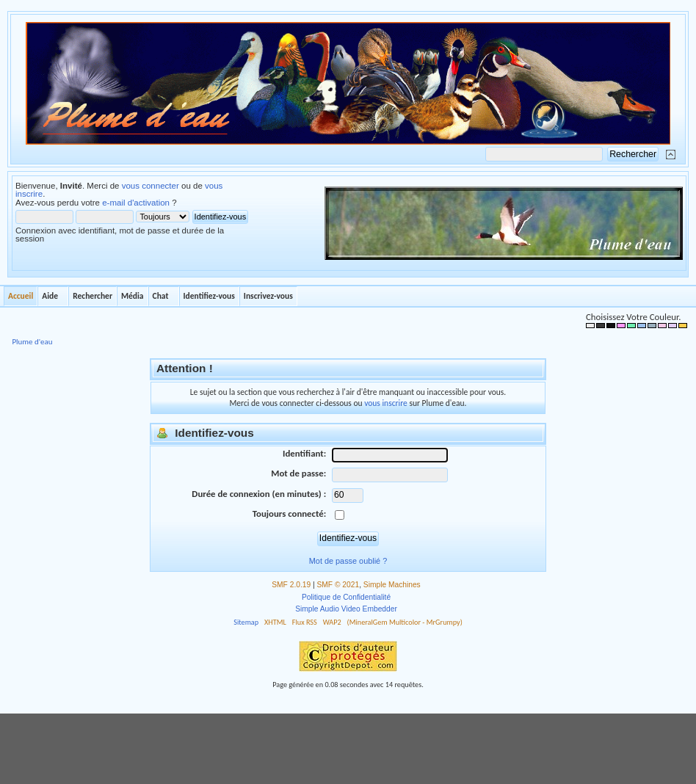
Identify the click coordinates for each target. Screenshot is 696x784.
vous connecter (151, 186)
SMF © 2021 (338, 585)
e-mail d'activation (136, 203)
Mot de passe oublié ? (348, 561)
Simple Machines (392, 585)
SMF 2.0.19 (291, 585)
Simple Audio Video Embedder (346, 609)
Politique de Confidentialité (346, 597)
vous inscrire (386, 403)
